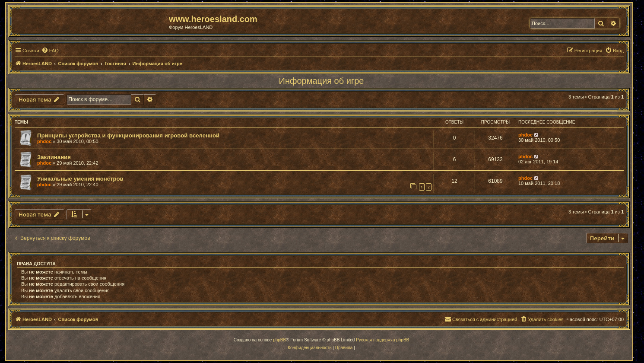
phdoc (44, 141)
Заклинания (54, 157)
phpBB (279, 340)
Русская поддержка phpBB (382, 340)
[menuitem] (50, 51)
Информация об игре (322, 81)
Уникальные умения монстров (80, 179)
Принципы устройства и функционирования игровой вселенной (128, 135)
